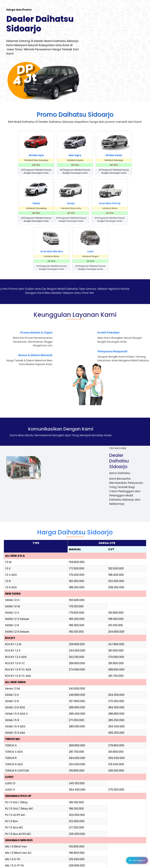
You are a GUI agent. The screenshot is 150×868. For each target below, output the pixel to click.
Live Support (137, 861)
